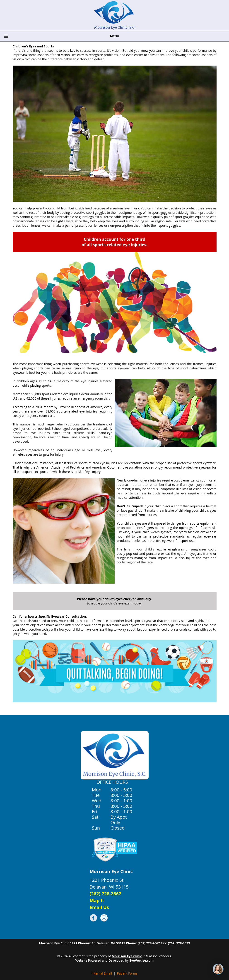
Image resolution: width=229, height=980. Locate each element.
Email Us (99, 907)
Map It (97, 900)
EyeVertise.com (141, 960)
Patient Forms (127, 973)
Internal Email (102, 973)
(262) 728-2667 (106, 894)
